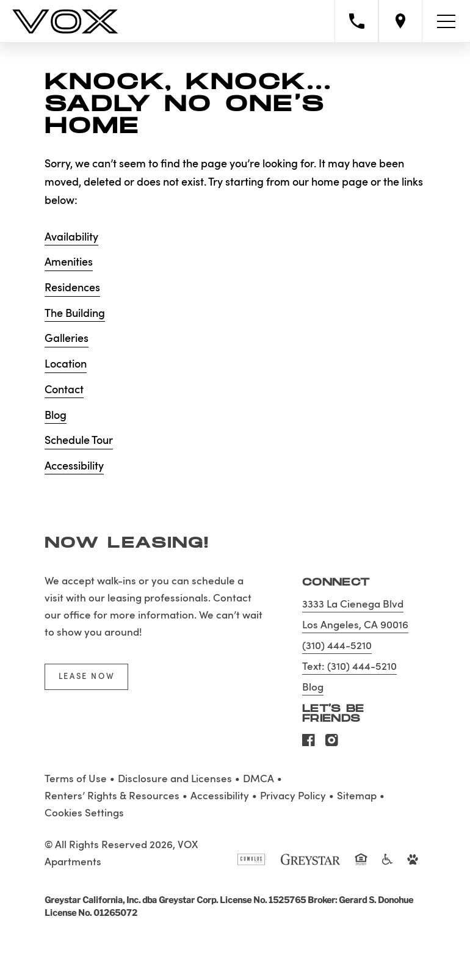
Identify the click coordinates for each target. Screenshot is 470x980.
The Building (75, 314)
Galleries (67, 339)
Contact (64, 390)
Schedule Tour (79, 441)
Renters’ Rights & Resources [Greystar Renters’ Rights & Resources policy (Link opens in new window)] (112, 797)
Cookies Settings (84, 814)
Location (66, 365)
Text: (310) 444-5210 (349, 667)
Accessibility (74, 466)
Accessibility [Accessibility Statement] (220, 797)
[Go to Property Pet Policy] (413, 865)
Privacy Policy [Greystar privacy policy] (293, 797)
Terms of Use (76, 779)
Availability (71, 238)
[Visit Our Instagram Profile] (332, 744)
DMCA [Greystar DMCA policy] (258, 779)
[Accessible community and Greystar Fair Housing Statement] (387, 865)
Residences (72, 288)
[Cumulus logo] (252, 865)
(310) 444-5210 (337, 646)
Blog (56, 416)
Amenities (69, 263)
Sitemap (357, 797)
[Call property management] (356, 21)
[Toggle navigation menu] (446, 21)
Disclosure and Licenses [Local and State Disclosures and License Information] (175, 779)
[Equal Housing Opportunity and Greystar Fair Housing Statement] (361, 866)
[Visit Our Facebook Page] (309, 744)
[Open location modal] (400, 21)
